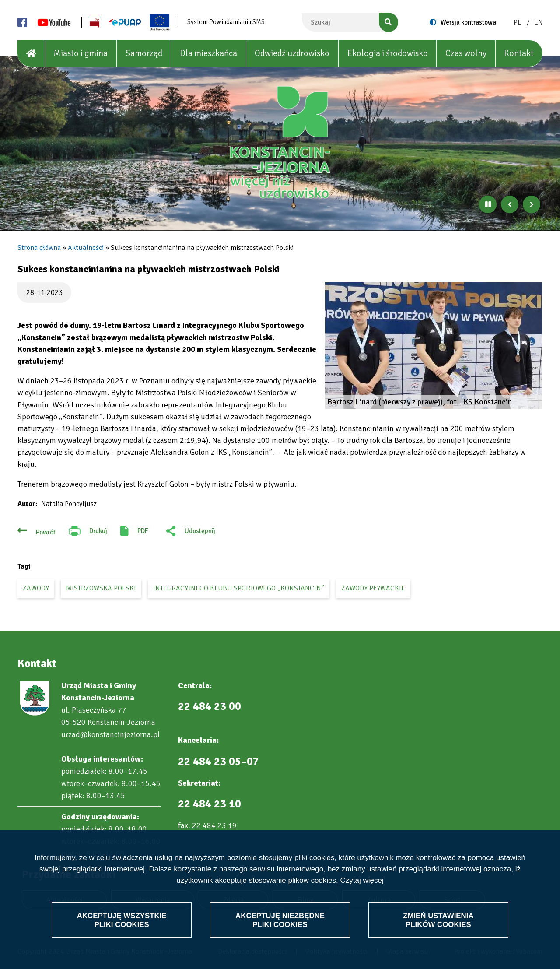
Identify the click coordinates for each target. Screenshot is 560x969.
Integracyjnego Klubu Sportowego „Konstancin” (239, 588)
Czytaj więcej (362, 881)
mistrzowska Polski (101, 588)
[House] (31, 54)
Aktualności (86, 248)
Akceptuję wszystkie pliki (122, 920)
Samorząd (144, 53)
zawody (36, 588)
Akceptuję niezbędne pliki (280, 920)
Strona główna (39, 248)
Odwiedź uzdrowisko (292, 53)
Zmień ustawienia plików (438, 920)
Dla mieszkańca (208, 53)
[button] (434, 346)
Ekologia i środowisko (388, 53)
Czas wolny (466, 53)
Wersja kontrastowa (468, 22)
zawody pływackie (373, 588)
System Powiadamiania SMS (226, 22)
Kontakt (519, 53)
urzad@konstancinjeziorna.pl (110, 734)
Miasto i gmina (80, 53)
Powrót (46, 532)
